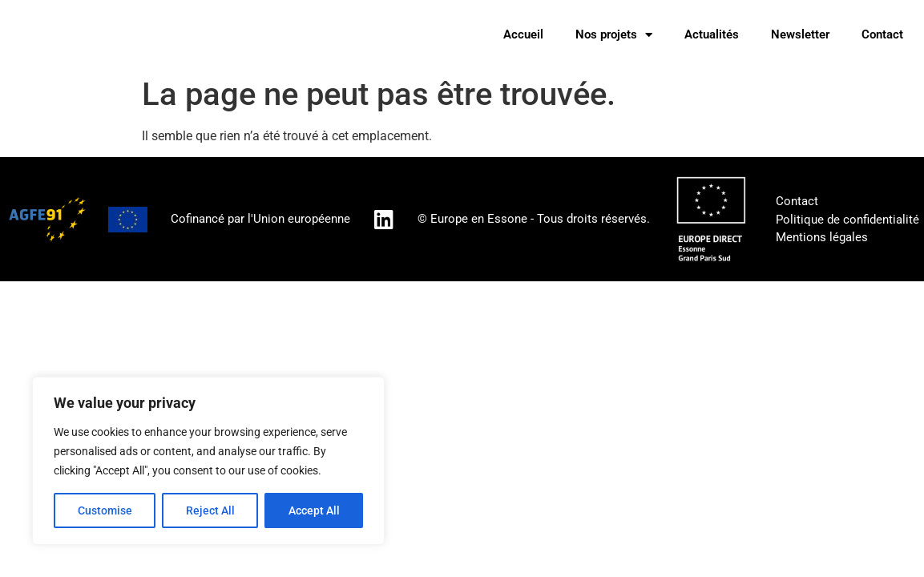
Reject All (210, 510)
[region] (208, 461)
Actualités (712, 34)
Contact (882, 34)
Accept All (314, 510)
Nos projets (614, 35)
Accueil (523, 34)
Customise (105, 510)
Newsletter (800, 34)
